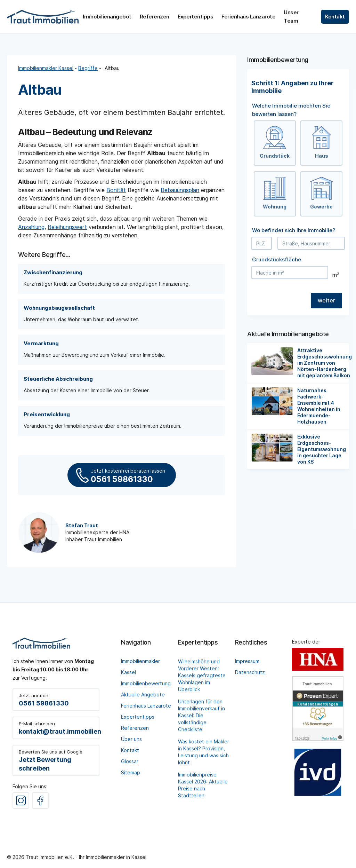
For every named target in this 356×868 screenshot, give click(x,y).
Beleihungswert (67, 227)
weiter (326, 300)
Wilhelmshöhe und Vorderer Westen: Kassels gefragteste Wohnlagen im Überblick (202, 675)
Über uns (131, 739)
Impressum (247, 661)
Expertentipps (138, 717)
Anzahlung (31, 227)
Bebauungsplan (180, 190)
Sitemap (131, 772)
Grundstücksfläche (277, 259)
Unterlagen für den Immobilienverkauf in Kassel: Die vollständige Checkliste (201, 715)
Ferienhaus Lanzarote (146, 706)
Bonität (116, 190)
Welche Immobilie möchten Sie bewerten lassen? (291, 110)
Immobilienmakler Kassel (46, 68)
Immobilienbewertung (146, 683)
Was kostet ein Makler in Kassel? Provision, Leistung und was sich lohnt (204, 752)
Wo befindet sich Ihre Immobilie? (294, 230)
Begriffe (88, 68)
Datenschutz (250, 672)
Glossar (130, 761)
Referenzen (135, 728)
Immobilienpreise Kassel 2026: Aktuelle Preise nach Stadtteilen (203, 785)
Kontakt (130, 750)
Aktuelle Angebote (143, 695)
